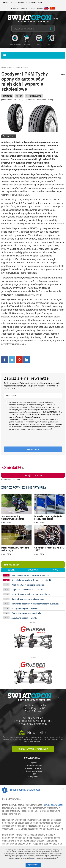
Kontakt (40, 8)
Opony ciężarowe (21, 68)
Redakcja (24, 8)
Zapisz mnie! (33, 449)
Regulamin (34, 777)
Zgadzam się (34, 865)
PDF (63, 75)
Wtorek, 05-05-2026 (22, 3)
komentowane (33, 570)
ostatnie (11, 570)
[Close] (63, 789)
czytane (55, 570)
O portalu (34, 763)
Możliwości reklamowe (34, 766)
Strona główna (7, 68)
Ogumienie (7, 96)
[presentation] (25, 438)
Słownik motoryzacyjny (34, 771)
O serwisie (15, 8)
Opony (19, 96)
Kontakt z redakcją (34, 768)
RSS (34, 774)
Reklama (32, 8)
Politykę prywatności (53, 805)
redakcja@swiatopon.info (37, 721)
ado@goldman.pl (37, 724)
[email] (33, 395)
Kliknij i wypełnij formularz (33, 749)
